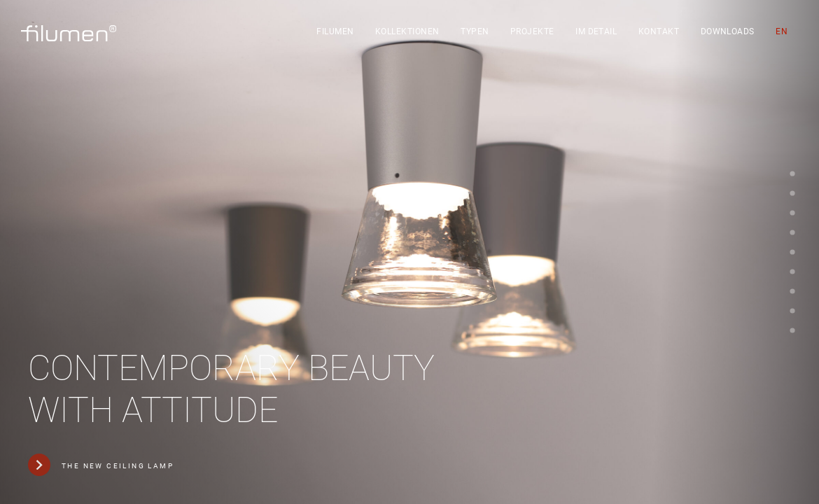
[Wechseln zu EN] (782, 31)
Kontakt (659, 31)
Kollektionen (407, 31)
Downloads (728, 31)
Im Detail (596, 31)
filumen (335, 31)
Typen (475, 31)
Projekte (532, 31)
